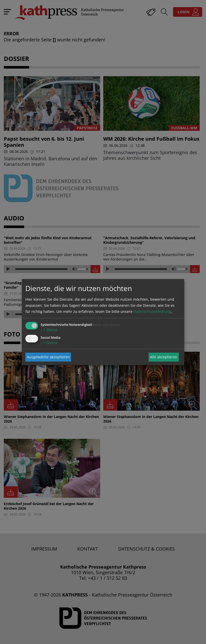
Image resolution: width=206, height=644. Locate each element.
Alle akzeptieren (164, 357)
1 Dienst (49, 329)
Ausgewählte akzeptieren (48, 357)
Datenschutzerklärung (152, 311)
